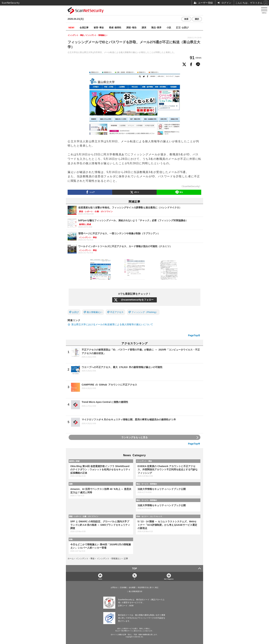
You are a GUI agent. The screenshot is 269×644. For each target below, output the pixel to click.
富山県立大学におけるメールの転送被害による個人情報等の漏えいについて (112, 324)
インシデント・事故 (144, 461)
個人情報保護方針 (136, 591)
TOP (135, 568)
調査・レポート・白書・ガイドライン (84, 516)
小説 (169, 27)
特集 (71, 539)
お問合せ (114, 588)
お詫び (75, 312)
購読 (197, 19)
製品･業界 (156, 27)
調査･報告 (131, 27)
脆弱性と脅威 (74, 461)
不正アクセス (117, 312)
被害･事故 (99, 27)
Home (100, 579)
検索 (186, 19)
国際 (71, 484)
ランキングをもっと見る (134, 437)
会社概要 (132, 588)
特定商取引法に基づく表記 (148, 588)
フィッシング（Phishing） (145, 312)
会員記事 (84, 27)
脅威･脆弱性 (115, 27)
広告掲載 (123, 588)
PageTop (193, 335)
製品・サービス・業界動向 (147, 484)
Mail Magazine (169, 579)
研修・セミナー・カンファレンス (149, 516)
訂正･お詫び (182, 27)
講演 (144, 27)
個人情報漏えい (94, 312)
